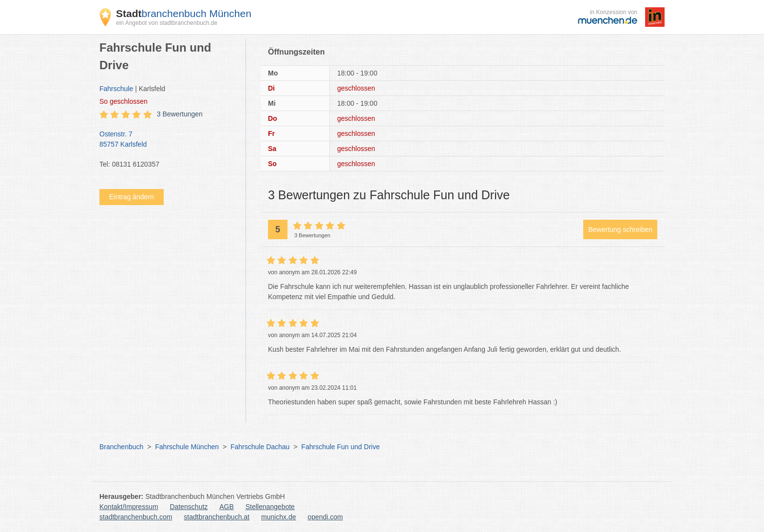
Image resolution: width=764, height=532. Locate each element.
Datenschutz (189, 507)
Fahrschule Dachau (260, 447)
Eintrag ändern (132, 197)
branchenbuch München (184, 13)
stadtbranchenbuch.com (136, 517)
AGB (227, 507)
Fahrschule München (187, 447)
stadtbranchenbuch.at (217, 517)
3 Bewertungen (180, 114)
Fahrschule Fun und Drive (340, 447)
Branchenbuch (121, 447)
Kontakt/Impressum (129, 507)
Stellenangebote (270, 507)
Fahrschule (116, 89)
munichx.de (279, 517)
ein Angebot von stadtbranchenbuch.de (167, 23)
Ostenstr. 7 (168, 140)
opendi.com (325, 517)
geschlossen (124, 101)
